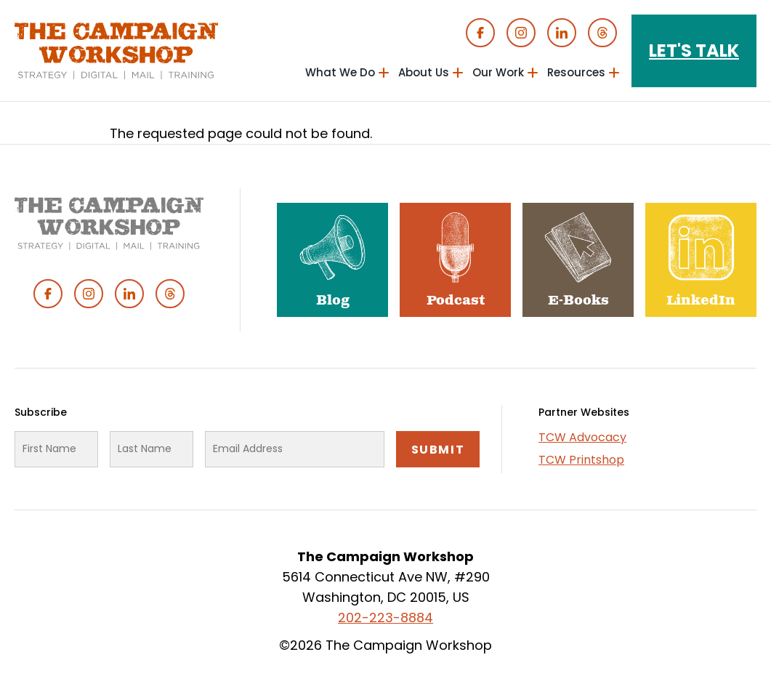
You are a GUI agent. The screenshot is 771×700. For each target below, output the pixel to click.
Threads (602, 33)
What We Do (340, 72)
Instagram (521, 33)
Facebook (480, 33)
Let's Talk (694, 51)
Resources (576, 72)
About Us (424, 72)
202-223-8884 (385, 617)
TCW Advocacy (582, 437)
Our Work (498, 72)
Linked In (562, 33)
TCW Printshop (581, 460)
